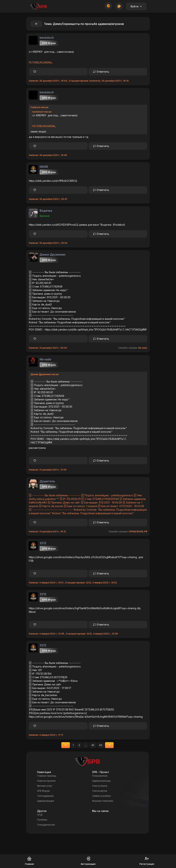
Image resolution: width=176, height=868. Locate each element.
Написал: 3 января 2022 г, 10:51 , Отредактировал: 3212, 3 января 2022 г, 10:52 (73, 583)
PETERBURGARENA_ (41, 62)
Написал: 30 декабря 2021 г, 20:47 (48, 199)
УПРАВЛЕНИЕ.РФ (138, 531)
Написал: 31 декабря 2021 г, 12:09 (48, 470)
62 (93, 745)
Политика (42, 820)
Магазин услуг (45, 786)
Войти (136, 6)
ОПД (40, 815)
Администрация (46, 801)
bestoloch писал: (42, 112)
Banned (44, 216)
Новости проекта (46, 781)
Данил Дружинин (53, 255)
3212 (43, 543)
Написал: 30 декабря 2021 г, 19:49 (48, 155)
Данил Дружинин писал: (45, 374)
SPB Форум (43, 791)
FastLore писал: (40, 107)
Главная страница (47, 776)
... (86, 745)
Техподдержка (45, 796)
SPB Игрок (49, 43)
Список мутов (100, 791)
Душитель (47, 481)
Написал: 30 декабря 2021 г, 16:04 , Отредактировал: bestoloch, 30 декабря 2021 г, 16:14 (79, 81)
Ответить (101, 72)
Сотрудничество (46, 825)
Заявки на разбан (101, 796)
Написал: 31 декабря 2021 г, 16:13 (47, 531)
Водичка (46, 211)
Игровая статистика (103, 801)
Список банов (100, 786)
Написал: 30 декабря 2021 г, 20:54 (48, 243)
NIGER (44, 167)
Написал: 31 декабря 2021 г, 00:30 (48, 348)
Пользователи (100, 776)
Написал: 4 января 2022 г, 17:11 (46, 735)
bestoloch (47, 38)
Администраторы (101, 781)
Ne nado (143, 348)
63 (101, 745)
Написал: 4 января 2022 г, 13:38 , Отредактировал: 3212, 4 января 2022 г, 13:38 (73, 634)
